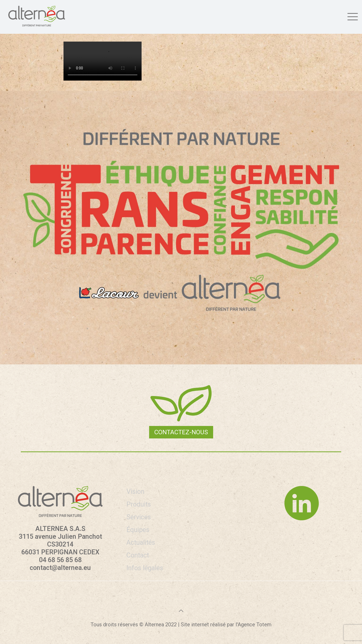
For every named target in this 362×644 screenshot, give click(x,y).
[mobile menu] (352, 16)
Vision (135, 492)
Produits (139, 504)
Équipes (138, 530)
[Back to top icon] (181, 611)
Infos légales (145, 568)
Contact (138, 555)
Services (139, 517)
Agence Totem (255, 625)
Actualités (141, 543)
